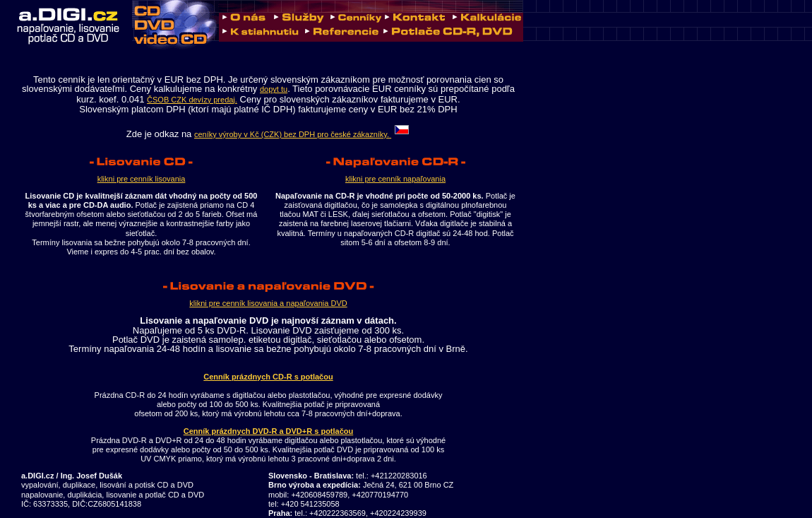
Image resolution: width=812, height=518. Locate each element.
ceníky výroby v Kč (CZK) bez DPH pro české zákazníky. (302, 134)
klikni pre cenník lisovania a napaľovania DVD (268, 303)
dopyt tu (274, 89)
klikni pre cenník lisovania (142, 179)
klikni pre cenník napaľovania (395, 179)
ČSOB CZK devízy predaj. (192, 100)
